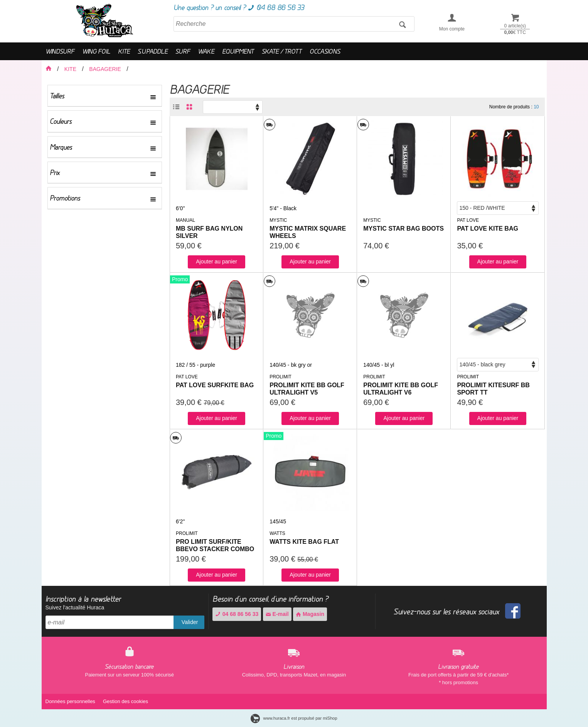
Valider (190, 622)
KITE (124, 51)
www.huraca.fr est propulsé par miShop (294, 718)
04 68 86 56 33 (237, 614)
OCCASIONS (325, 51)
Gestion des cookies (126, 701)
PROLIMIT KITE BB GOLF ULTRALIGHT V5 (307, 389)
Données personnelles (70, 701)
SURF (183, 51)
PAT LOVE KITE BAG (488, 229)
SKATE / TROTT (282, 51)
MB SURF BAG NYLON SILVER (209, 232)
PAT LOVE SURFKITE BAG (215, 385)
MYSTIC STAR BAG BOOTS (404, 229)
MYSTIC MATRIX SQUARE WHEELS (308, 232)
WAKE (206, 51)
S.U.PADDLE (153, 51)
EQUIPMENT (238, 51)
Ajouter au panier (216, 261)
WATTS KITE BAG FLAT (304, 542)
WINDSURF (60, 51)
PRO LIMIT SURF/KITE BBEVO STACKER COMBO (215, 545)
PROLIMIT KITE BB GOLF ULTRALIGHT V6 (401, 389)
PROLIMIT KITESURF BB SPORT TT (493, 389)
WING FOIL (96, 51)
